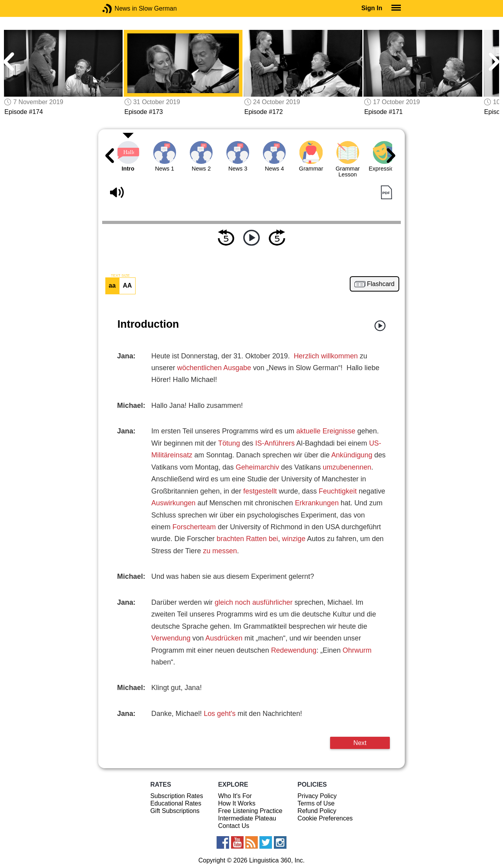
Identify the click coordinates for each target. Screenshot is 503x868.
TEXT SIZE (120, 275)
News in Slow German (119, 8)
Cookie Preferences (325, 818)
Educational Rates (176, 803)
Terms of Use (316, 803)
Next (360, 743)
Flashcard (381, 284)
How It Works (237, 803)
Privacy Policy (317, 796)
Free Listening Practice (250, 811)
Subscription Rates (176, 796)
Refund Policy (317, 811)
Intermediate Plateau (247, 818)
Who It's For (235, 796)
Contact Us (234, 826)
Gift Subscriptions (175, 811)
